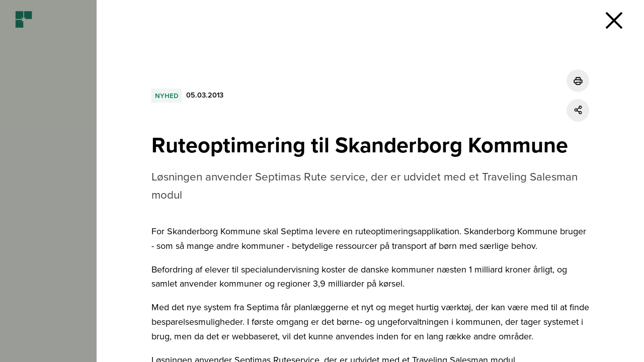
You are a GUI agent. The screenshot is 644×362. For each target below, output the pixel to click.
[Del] (578, 110)
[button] (614, 20)
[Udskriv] (578, 81)
